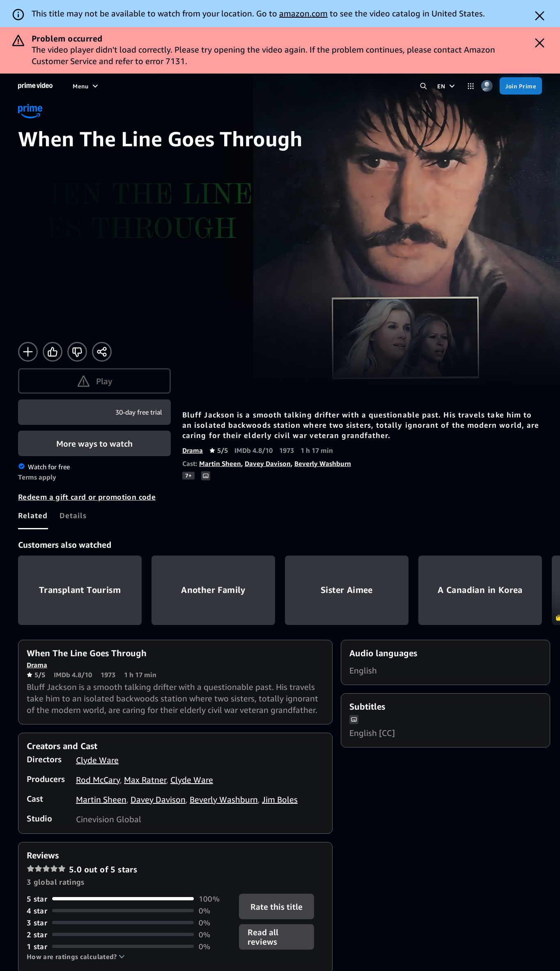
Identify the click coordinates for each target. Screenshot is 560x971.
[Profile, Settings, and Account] (487, 86)
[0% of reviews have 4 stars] (128, 911)
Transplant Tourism (80, 590)
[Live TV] (234, 86)
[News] (204, 86)
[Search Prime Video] (423, 86)
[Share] (102, 352)
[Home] (35, 86)
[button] (76, 957)
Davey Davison (268, 464)
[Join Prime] (521, 86)
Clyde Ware (97, 760)
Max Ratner (145, 780)
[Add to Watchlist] (28, 352)
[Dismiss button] (540, 16)
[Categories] (471, 86)
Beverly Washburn (323, 464)
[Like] (53, 352)
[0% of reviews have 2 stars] (128, 935)
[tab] (33, 516)
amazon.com (303, 13)
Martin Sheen (220, 464)
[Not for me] (77, 352)
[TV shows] (140, 86)
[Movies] (106, 86)
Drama (193, 450)
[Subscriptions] (282, 86)
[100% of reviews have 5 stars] (128, 899)
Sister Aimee (347, 590)
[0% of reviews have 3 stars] (128, 923)
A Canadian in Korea (480, 590)
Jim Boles (280, 799)
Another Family (213, 590)
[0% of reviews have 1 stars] (128, 947)
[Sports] (175, 86)
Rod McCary (98, 780)
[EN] (447, 86)
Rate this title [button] (277, 906)
